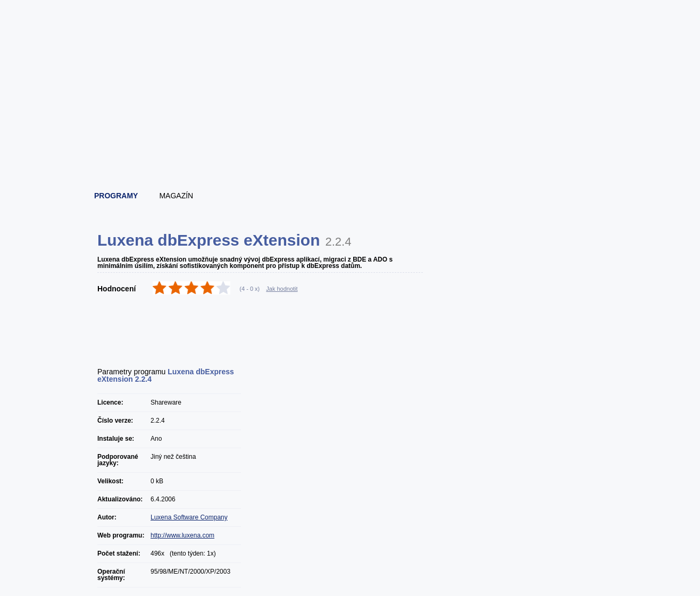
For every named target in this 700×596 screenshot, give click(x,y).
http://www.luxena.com (182, 535)
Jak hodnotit (282, 289)
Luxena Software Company (189, 517)
